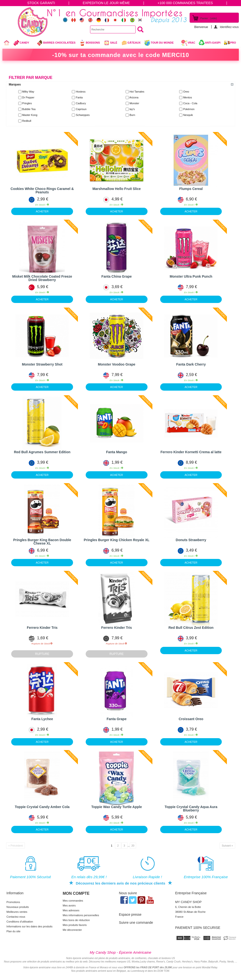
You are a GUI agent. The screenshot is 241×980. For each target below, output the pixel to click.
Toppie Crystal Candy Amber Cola (42, 807)
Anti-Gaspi (213, 43)
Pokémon (189, 109)
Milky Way (28, 92)
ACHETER (42, 211)
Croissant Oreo (191, 719)
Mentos (187, 97)
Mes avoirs (69, 905)
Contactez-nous (16, 917)
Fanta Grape (117, 719)
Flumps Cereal (191, 189)
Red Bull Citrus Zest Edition (191, 628)
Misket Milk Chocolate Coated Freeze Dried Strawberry (42, 278)
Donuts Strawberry (191, 540)
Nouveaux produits (18, 907)
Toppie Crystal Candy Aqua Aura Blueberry (191, 809)
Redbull (27, 121)
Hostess (81, 92)
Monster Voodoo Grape (117, 364)
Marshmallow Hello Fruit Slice (117, 189)
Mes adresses (71, 910)
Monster (134, 103)
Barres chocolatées (56, 43)
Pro (233, 43)
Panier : (209, 18)
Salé (110, 43)
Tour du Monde (161, 43)
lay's (132, 109)
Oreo (186, 92)
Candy (23, 43)
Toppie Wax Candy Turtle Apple (117, 807)
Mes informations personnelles (81, 915)
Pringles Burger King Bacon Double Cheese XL (42, 542)
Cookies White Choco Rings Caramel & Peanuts (42, 190)
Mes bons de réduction (76, 920)
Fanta (79, 97)
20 (133, 846)
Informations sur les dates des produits (30, 926)
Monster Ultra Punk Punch (191, 276)
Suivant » (227, 846)
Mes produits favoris (75, 925)
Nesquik (188, 115)
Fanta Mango (117, 452)
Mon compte (76, 893)
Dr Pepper (28, 97)
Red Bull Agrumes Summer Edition (42, 452)
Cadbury (81, 103)
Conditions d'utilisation (20, 922)
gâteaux (131, 43)
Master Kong (30, 115)
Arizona (134, 97)
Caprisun (81, 109)
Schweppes (83, 115)
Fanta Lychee (42, 719)
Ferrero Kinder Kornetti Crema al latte (191, 452)
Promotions (13, 902)
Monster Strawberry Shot (42, 364)
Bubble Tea (29, 109)
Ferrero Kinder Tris (42, 628)
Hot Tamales (137, 92)
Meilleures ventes (17, 912)
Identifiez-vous (229, 27)
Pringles (27, 103)
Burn (132, 115)
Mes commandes (73, 901)
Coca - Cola (190, 103)
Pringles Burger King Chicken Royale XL (117, 540)
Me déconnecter (72, 930)
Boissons (89, 43)
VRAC (188, 43)
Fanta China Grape (117, 276)
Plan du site (14, 931)
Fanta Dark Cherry (191, 364)
